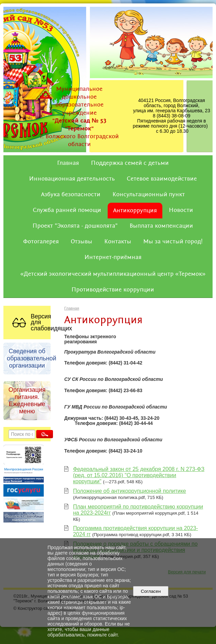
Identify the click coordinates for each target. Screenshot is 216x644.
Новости (181, 210)
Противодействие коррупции (113, 290)
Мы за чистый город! (173, 242)
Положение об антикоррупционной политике (130, 491)
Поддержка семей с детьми (130, 163)
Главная (68, 163)
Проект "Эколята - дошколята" (75, 226)
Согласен (151, 591)
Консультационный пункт (149, 195)
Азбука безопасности (71, 195)
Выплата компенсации (161, 226)
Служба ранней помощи (67, 210)
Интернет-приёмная (113, 257)
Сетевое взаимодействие (162, 179)
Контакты (118, 242)
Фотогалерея (41, 242)
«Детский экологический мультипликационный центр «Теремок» (113, 274)
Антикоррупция (135, 211)
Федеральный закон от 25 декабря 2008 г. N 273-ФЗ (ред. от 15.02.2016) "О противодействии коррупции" (139, 475)
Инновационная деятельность (72, 179)
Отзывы (82, 242)
